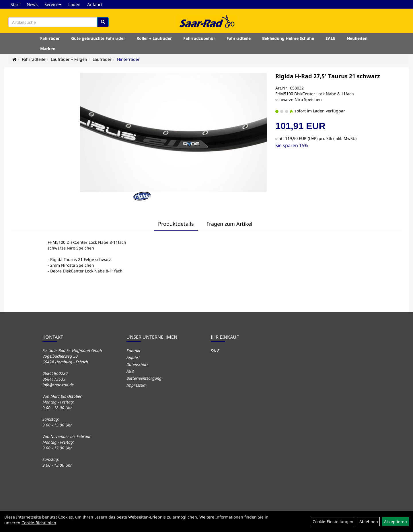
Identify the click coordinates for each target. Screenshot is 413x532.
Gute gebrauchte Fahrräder (98, 38)
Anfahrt (95, 4)
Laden (74, 4)
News (32, 4)
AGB (130, 371)
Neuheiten (357, 38)
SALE (330, 38)
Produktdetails (176, 224)
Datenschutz (137, 364)
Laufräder (102, 59)
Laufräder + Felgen (69, 59)
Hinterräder (128, 59)
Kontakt (134, 351)
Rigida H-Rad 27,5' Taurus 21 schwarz (328, 76)
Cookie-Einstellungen (333, 522)
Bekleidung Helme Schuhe (288, 38)
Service (53, 4)
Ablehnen (369, 522)
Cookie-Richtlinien (39, 523)
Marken (48, 49)
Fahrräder (50, 38)
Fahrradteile (239, 38)
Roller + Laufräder (154, 38)
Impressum (137, 385)
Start (15, 4)
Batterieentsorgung (144, 378)
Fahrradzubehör (199, 38)
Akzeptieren (396, 522)
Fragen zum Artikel (229, 224)
